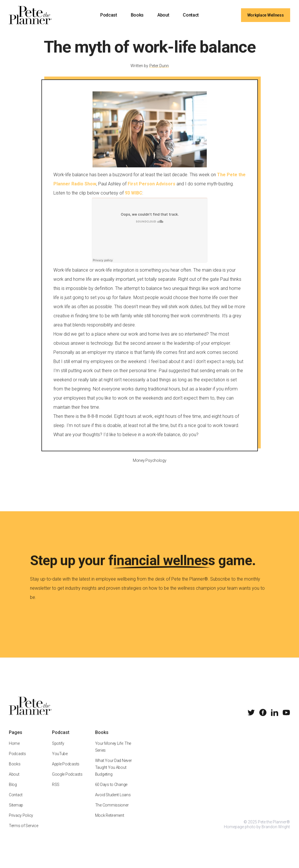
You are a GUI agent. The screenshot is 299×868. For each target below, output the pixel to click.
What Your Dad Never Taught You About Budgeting (114, 774)
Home (14, 750)
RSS (56, 791)
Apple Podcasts (66, 770)
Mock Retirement (110, 822)
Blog (13, 791)
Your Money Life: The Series (113, 753)
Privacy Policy (21, 822)
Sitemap (16, 811)
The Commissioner (112, 811)
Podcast (109, 15)
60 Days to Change (111, 791)
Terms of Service (24, 832)
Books (137, 15)
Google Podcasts (67, 781)
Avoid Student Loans (113, 801)
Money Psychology (150, 466)
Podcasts (17, 760)
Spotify (58, 750)
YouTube (60, 760)
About (163, 15)
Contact (191, 15)
